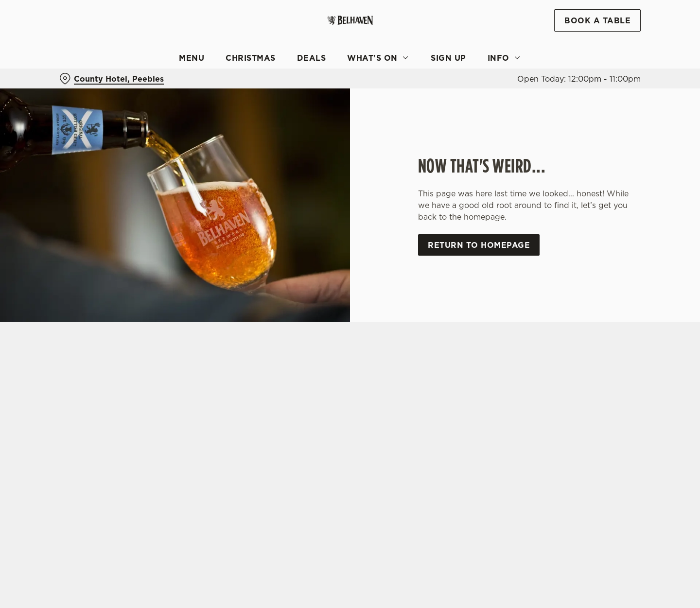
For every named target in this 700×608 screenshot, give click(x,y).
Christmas (251, 58)
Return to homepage (479, 245)
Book (597, 20)
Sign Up (448, 58)
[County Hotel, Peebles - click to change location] (112, 79)
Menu (192, 58)
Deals (312, 58)
